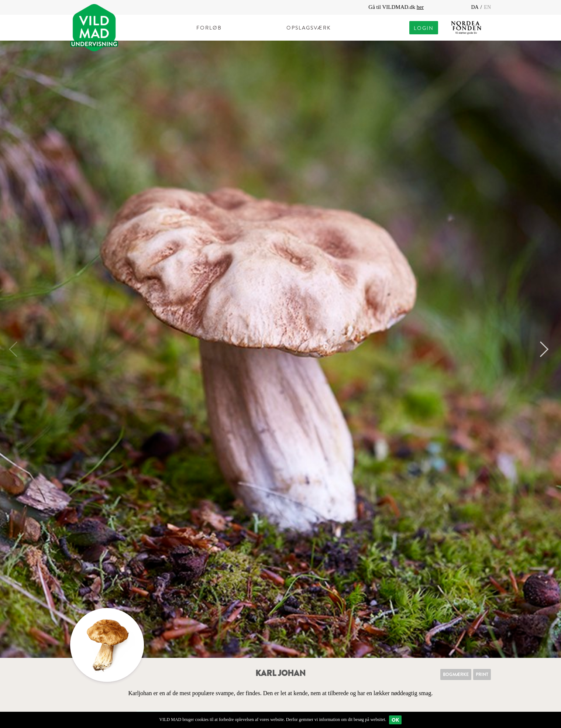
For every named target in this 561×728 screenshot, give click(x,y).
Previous (17, 349)
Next (541, 349)
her (420, 7)
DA (475, 7)
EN (487, 7)
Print (482, 674)
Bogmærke (456, 674)
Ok (395, 720)
